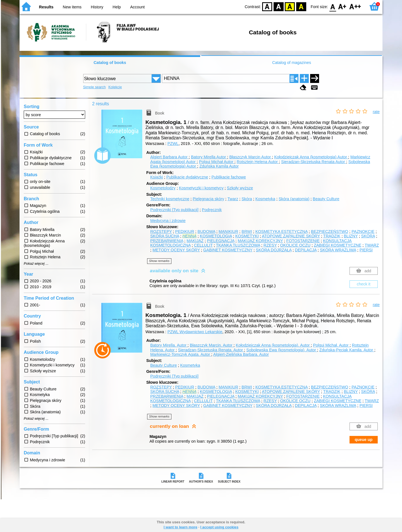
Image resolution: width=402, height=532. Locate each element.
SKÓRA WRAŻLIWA (338, 250)
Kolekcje (115, 87)
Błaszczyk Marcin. (212, 345)
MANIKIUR (228, 232)
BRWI (247, 232)
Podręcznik (212, 210)
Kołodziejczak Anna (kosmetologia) (311, 157)
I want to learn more (180, 527)
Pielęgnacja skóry (208, 199)
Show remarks (159, 261)
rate (376, 112)
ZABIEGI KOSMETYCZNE (338, 245)
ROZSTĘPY (161, 232)
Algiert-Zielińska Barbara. (241, 354)
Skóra (247, 199)
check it (364, 284)
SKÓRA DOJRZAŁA (274, 250)
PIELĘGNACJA (221, 241)
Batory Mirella (209, 157)
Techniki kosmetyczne (170, 199)
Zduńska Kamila (219, 166)
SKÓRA (368, 236)
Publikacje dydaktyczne (187, 177)
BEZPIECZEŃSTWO (330, 232)
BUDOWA (206, 232)
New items (72, 7)
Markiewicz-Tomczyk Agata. (181, 354)
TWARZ (372, 245)
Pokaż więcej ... (36, 264)
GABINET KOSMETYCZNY (228, 250)
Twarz (233, 199)
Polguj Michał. (331, 345)
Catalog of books (110, 63)
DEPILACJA (306, 250)
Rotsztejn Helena (258, 162)
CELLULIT (203, 245)
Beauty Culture (326, 199)
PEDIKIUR (185, 232)
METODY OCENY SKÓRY (176, 250)
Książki (157, 177)
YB (290, 6)
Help (117, 7)
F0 (333, 6)
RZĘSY (270, 245)
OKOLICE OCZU (295, 245)
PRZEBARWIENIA (167, 241)
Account (137, 7)
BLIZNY (351, 236)
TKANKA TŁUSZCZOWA (238, 245)
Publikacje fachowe (228, 177)
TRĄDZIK (332, 236)
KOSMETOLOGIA (216, 236)
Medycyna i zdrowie (168, 221)
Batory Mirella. (169, 345)
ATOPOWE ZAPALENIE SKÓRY (291, 236)
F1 (342, 6)
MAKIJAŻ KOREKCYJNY (260, 241)
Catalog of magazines (292, 63)
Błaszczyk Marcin (251, 157)
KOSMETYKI (247, 236)
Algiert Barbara (169, 157)
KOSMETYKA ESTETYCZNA (282, 232)
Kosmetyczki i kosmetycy (201, 188)
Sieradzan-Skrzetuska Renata (314, 162)
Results (46, 7)
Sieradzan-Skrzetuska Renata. (211, 350)
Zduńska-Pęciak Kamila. (347, 350)
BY (301, 6)
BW (279, 6)
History (97, 7)
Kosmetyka (265, 199)
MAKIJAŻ (195, 241)
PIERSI (366, 250)
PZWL (173, 144)
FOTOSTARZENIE (303, 241)
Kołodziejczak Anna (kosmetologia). (273, 345)
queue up (363, 440)
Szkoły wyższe (240, 188)
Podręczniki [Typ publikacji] (174, 210)
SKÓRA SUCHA (165, 236)
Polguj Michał (217, 162)
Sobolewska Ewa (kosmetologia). (282, 350)
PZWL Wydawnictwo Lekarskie (195, 332)
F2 (355, 6)
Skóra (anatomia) (294, 199)
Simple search (94, 87)
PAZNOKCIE (363, 232)
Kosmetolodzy (163, 188)
